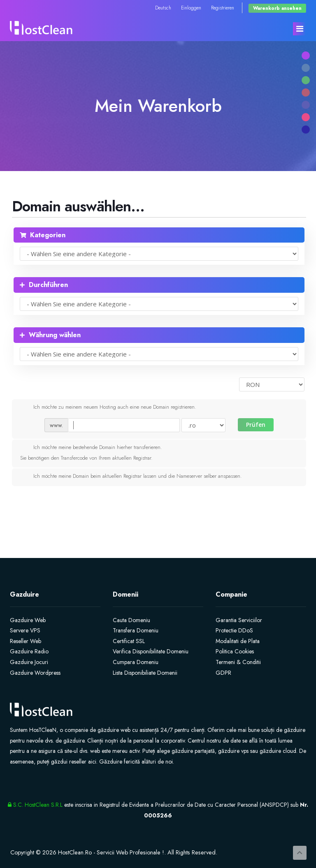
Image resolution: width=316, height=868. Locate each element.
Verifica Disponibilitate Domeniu (151, 651)
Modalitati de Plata (238, 641)
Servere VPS (25, 630)
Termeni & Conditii (238, 662)
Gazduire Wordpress (35, 673)
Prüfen (256, 425)
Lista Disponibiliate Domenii (145, 673)
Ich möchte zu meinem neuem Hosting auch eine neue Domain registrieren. (108, 407)
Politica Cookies (235, 651)
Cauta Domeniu (131, 620)
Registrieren (223, 8)
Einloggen (191, 8)
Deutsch (163, 8)
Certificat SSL (129, 641)
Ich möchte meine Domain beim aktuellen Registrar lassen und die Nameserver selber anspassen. (131, 477)
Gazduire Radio (29, 651)
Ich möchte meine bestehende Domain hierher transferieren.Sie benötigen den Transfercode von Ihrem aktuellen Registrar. (91, 453)
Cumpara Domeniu (136, 662)
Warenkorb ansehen (277, 8)
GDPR (223, 673)
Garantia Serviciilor (239, 620)
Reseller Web (26, 641)
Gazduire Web (28, 620)
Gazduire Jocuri (29, 662)
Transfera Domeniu (136, 630)
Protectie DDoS (234, 630)
